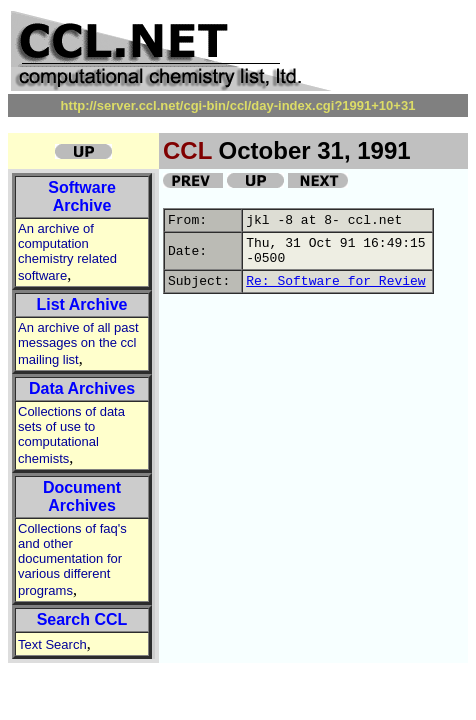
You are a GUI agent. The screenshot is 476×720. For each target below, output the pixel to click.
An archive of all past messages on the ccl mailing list (78, 343)
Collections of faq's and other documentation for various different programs (72, 559)
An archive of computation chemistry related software (67, 252)
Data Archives (82, 388)
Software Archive (82, 196)
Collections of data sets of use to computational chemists (71, 435)
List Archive (82, 304)
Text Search (52, 644)
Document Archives (82, 496)
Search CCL (82, 619)
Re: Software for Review (335, 281)
